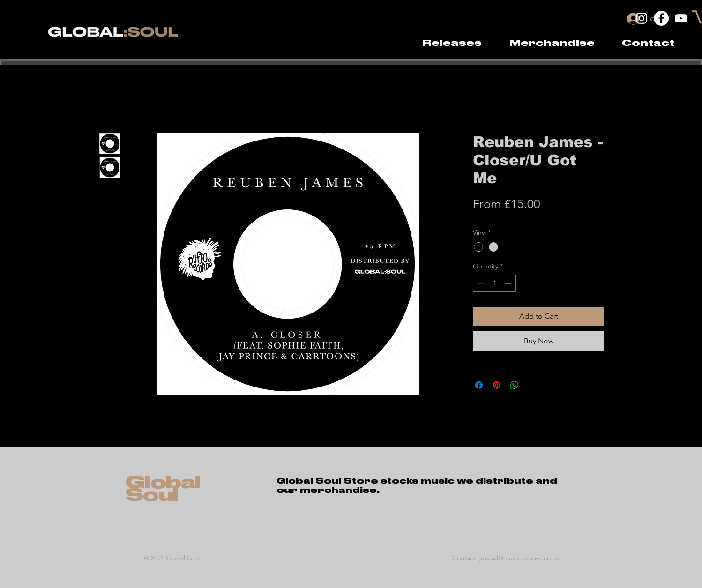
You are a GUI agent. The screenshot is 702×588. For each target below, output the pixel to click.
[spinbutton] (494, 283)
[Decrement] (480, 283)
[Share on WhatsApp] (515, 385)
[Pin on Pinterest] (497, 385)
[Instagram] (642, 18)
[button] (552, 43)
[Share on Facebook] (479, 385)
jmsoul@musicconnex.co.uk (519, 558)
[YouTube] (681, 18)
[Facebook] (661, 18)
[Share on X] (532, 385)
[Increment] (509, 283)
